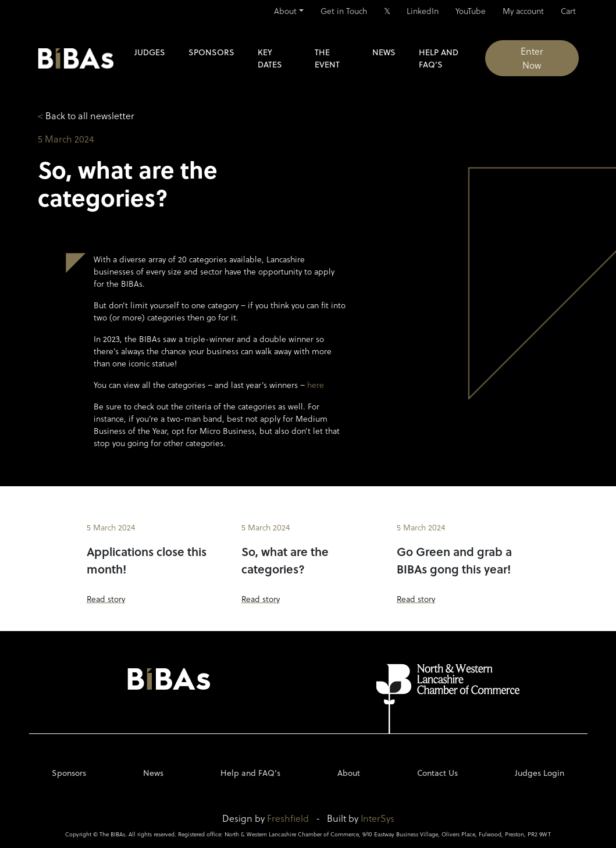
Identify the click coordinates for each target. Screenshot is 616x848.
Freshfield (288, 818)
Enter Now (532, 58)
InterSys (378, 818)
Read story (106, 599)
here (316, 385)
